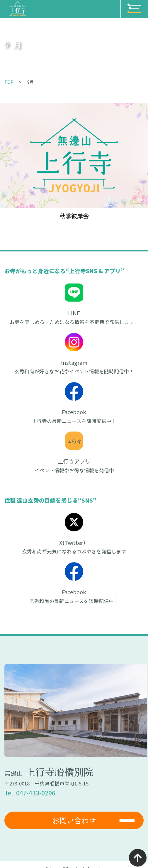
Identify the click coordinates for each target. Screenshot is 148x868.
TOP (9, 82)
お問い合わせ (74, 820)
